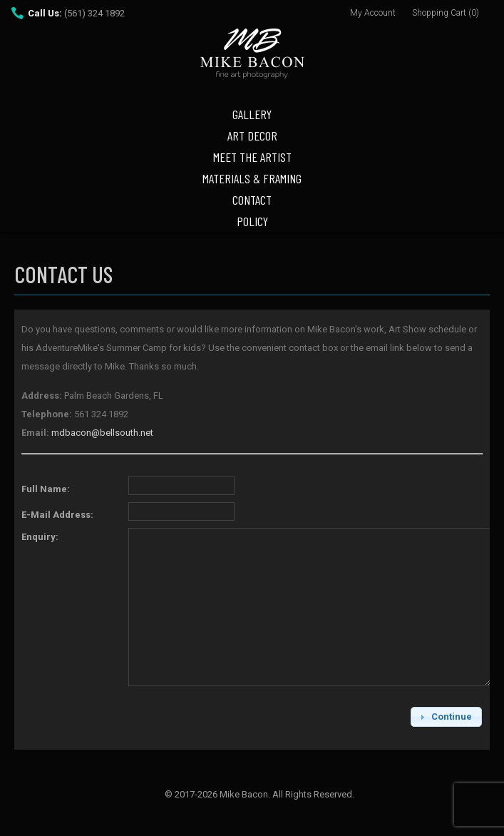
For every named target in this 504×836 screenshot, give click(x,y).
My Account (373, 13)
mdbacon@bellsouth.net (102, 433)
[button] (446, 717)
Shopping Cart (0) (446, 13)
